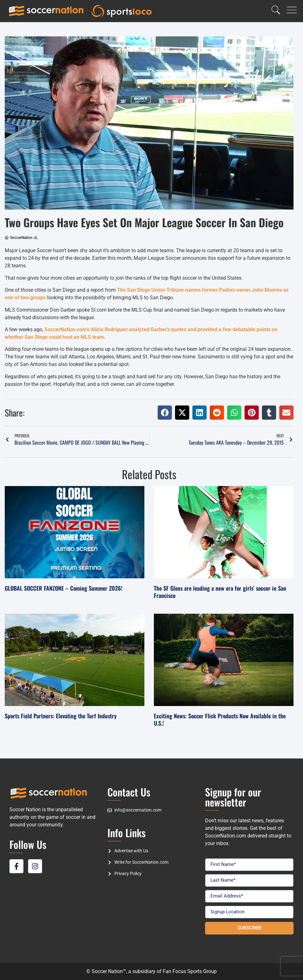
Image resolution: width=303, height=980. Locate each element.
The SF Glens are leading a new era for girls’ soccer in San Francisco (220, 592)
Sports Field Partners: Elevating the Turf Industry (61, 716)
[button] (165, 413)
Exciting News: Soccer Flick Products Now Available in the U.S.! (220, 719)
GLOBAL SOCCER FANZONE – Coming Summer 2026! (64, 588)
